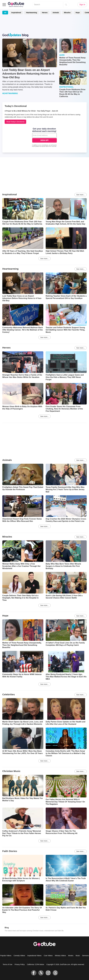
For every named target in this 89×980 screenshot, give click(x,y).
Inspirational (16, 13)
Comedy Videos (19, 956)
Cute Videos (48, 956)
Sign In (82, 5)
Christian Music (11, 771)
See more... (81, 195)
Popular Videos (6, 956)
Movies (71, 956)
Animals (56, 13)
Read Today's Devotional (15, 122)
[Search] (66, 5)
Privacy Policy (20, 964)
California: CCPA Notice (36, 964)
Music (78, 956)
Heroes (45, 13)
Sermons (85, 956)
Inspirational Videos (34, 956)
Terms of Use (8, 964)
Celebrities (9, 694)
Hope (78, 13)
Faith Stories (10, 851)
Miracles (67, 13)
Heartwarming (31, 13)
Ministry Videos (60, 956)
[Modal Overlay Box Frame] (44, 138)
